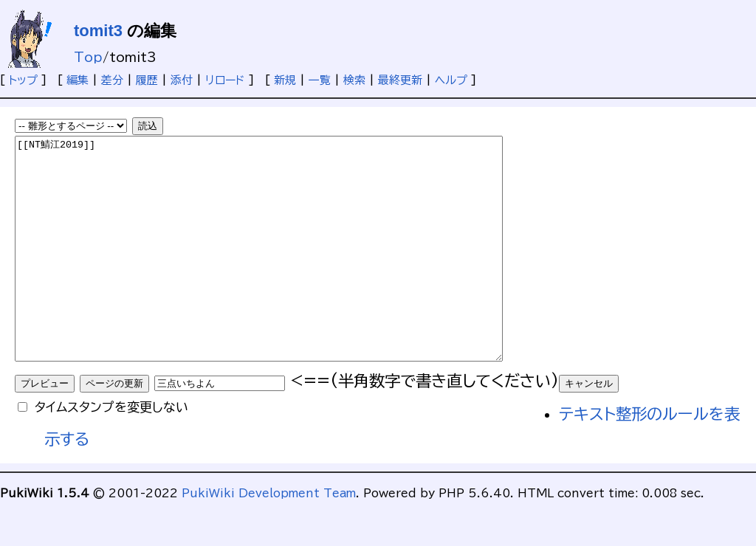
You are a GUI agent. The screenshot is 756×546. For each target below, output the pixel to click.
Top (88, 57)
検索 (354, 80)
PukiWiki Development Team (269, 538)
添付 (182, 80)
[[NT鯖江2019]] (288, 271)
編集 (78, 80)
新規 (285, 80)
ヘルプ (451, 80)
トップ (23, 80)
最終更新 (400, 80)
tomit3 (98, 31)
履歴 (147, 80)
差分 (112, 80)
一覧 (320, 80)
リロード (225, 80)
